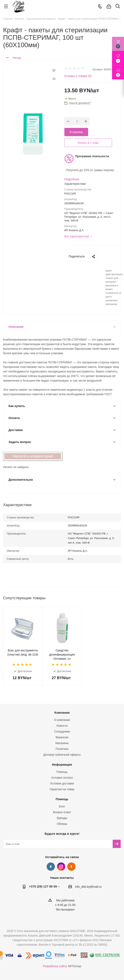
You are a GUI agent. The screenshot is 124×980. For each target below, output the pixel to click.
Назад (13, 58)
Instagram (61, 867)
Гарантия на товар (62, 789)
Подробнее (72, 179)
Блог (62, 806)
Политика (62, 749)
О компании (62, 720)
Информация (62, 764)
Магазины (62, 743)
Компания (62, 713)
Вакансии (62, 737)
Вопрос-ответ (62, 812)
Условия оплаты (62, 778)
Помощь (62, 772)
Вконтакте (51, 867)
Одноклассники (71, 867)
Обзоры (62, 824)
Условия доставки (62, 783)
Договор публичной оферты (62, 755)
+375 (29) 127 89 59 (43, 886)
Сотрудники (62, 731)
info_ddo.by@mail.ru (88, 887)
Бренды (62, 818)
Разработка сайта (55, 966)
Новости (62, 726)
